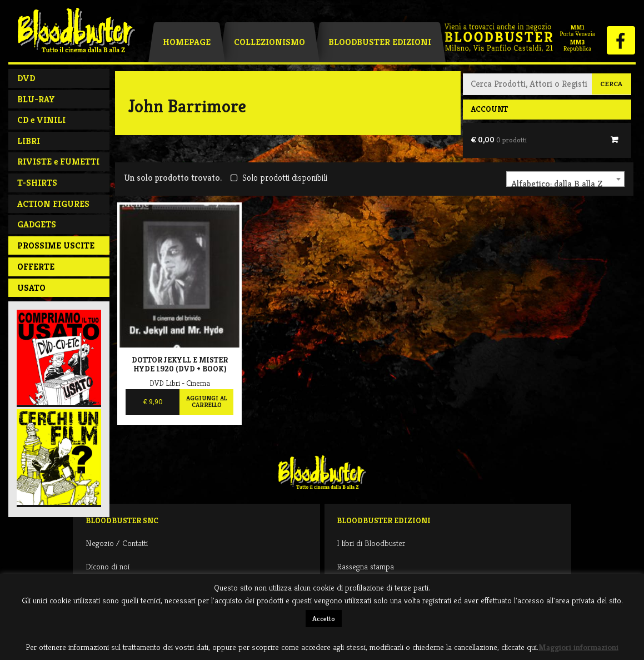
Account (489, 109)
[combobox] (565, 179)
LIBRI (29, 141)
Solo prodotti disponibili (279, 178)
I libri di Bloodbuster (371, 543)
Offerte (36, 267)
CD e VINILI (41, 120)
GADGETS (37, 224)
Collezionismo (269, 42)
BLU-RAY (36, 99)
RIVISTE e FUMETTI (58, 162)
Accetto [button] (324, 619)
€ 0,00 (499, 140)
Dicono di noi (108, 566)
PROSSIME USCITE (56, 245)
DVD (26, 78)
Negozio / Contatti (117, 543)
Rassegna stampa (365, 566)
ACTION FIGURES (53, 204)
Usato (31, 288)
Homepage (187, 42)
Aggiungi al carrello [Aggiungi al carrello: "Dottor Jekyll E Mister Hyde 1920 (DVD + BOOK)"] (206, 401)
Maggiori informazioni (578, 647)
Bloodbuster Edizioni (380, 42)
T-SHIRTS (37, 183)
